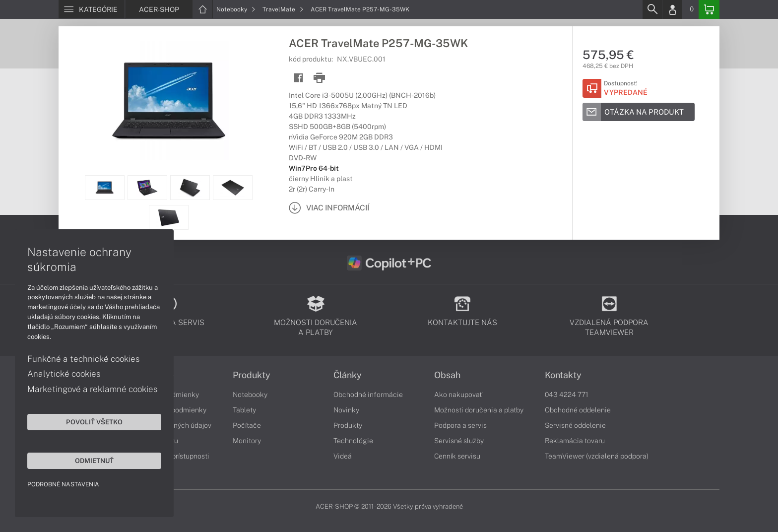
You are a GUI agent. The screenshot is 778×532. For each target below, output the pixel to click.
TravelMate (283, 9)
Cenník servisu (457, 456)
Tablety (244, 410)
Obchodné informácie (368, 395)
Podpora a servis (460, 425)
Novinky (346, 410)
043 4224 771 (567, 395)
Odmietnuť (94, 461)
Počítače (247, 425)
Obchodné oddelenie (578, 410)
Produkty (252, 375)
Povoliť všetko (94, 422)
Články (348, 375)
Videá (343, 456)
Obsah (447, 375)
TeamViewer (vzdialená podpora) (597, 456)
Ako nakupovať (458, 395)
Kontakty (563, 375)
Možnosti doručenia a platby (479, 410)
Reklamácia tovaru (575, 441)
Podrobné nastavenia (63, 484)
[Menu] (92, 9)
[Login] (672, 9)
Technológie (353, 441)
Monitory (247, 441)
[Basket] (709, 9)
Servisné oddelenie (575, 425)
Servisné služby (459, 441)
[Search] (652, 9)
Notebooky (236, 9)
